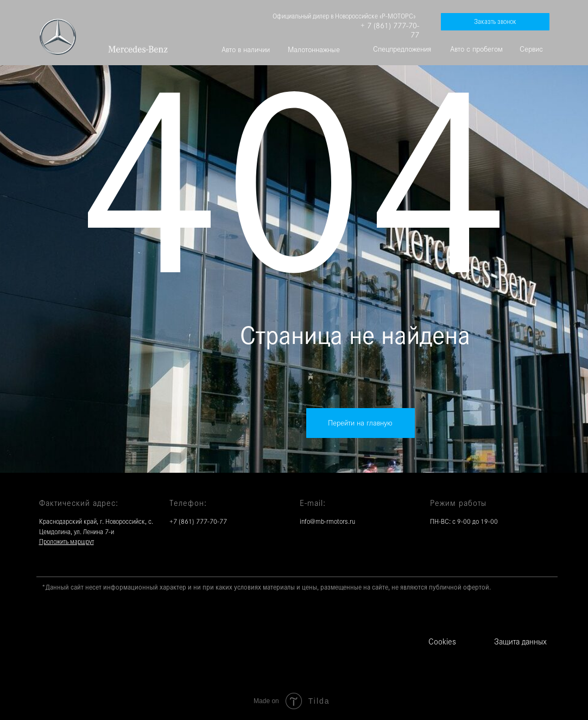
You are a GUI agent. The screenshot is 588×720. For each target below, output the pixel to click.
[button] (495, 22)
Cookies (442, 641)
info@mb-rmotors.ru (327, 522)
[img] (138, 49)
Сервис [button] (531, 49)
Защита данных (520, 641)
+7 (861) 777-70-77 (198, 522)
